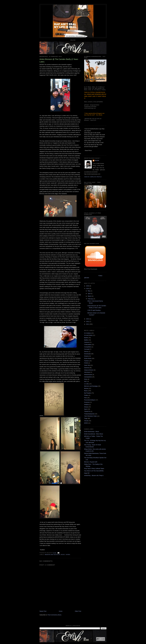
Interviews (87, 372)
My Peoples (88, 393)
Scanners (87, 402)
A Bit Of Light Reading (94, 310)
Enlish (97, 161)
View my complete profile (93, 177)
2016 (88, 286)
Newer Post (43, 611)
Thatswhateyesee (89, 414)
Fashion (86, 361)
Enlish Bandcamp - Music (92, 432)
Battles (86, 340)
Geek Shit (87, 365)
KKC (86, 381)
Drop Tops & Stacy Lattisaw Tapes (94, 468)
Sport (86, 409)
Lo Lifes (86, 384)
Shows (68, 555)
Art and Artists (88, 335)
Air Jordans (87, 333)
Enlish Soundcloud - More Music (94, 434)
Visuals (86, 421)
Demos (86, 352)
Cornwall (87, 349)
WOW (86, 423)
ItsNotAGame (88, 375)
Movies (86, 388)
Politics (86, 395)
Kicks (86, 379)
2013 (88, 319)
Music (63, 555)
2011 (88, 324)
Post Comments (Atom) (54, 615)
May (89, 291)
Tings (86, 418)
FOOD (86, 363)
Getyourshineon (89, 370)
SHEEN (86, 405)
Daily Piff (87, 473)
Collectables (88, 345)
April (89, 293)
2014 (88, 289)
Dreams (86, 356)
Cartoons (87, 342)
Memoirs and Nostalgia (53, 555)
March (90, 296)
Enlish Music (88, 358)
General (86, 368)
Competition (88, 347)
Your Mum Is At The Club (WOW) (94, 471)
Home (61, 611)
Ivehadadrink (88, 377)
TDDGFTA (87, 411)
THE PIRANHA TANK (90, 416)
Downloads (87, 354)
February (91, 299)
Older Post (78, 611)
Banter (86, 338)
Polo (85, 398)
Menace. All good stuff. (91, 462)
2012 (88, 321)
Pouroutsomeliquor (90, 400)
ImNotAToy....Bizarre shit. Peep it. (94, 475)
